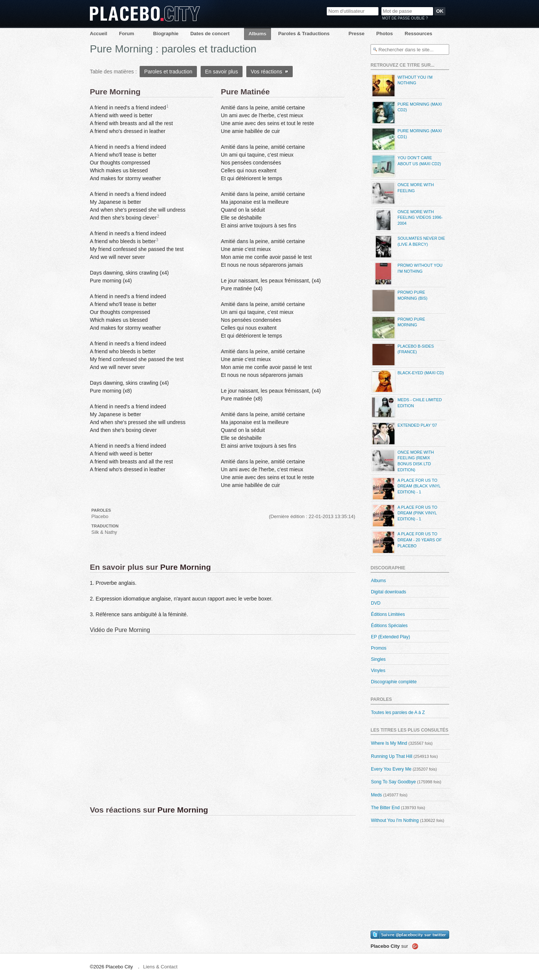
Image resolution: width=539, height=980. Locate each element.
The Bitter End (385, 808)
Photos (384, 34)
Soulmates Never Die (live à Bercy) (408, 247)
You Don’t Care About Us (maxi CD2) (406, 166)
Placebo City (145, 14)
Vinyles (378, 671)
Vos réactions (270, 72)
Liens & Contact (160, 967)
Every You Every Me (391, 769)
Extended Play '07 (404, 434)
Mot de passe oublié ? (405, 18)
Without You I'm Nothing (401, 86)
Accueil (98, 34)
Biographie (166, 34)
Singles (378, 659)
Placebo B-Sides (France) (402, 355)
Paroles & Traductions (304, 34)
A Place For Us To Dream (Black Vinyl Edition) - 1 (406, 489)
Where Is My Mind (389, 743)
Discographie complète (394, 682)
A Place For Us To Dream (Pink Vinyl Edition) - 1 (404, 516)
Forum (127, 34)
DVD (376, 603)
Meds (376, 795)
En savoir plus (222, 72)
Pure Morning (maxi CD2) (406, 113)
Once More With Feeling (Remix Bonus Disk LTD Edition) (402, 461)
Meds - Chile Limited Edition (406, 407)
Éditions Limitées (388, 614)
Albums (258, 34)
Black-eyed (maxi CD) (407, 381)
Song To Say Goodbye (393, 782)
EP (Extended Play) (391, 637)
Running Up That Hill (392, 756)
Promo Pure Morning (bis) (399, 301)
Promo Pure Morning (398, 328)
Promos (379, 648)
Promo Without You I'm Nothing (406, 274)
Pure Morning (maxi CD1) (406, 139)
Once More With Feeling (402, 193)
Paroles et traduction (168, 72)
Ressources (418, 34)
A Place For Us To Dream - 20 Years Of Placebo (406, 542)
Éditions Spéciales (389, 626)
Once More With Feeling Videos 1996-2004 (407, 220)
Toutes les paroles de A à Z (398, 713)
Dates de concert (210, 34)
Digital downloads (389, 592)
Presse (357, 34)
